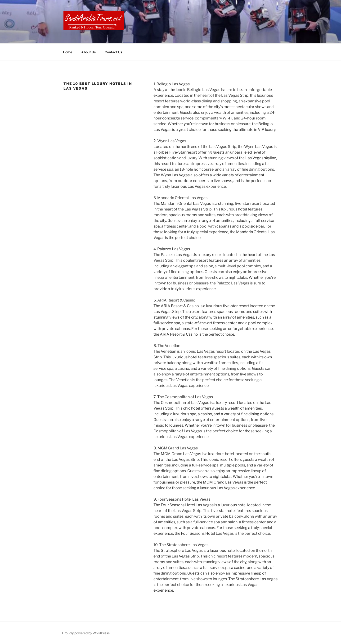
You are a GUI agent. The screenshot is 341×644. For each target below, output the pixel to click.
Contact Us (113, 52)
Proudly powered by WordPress (86, 633)
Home (68, 52)
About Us (88, 52)
